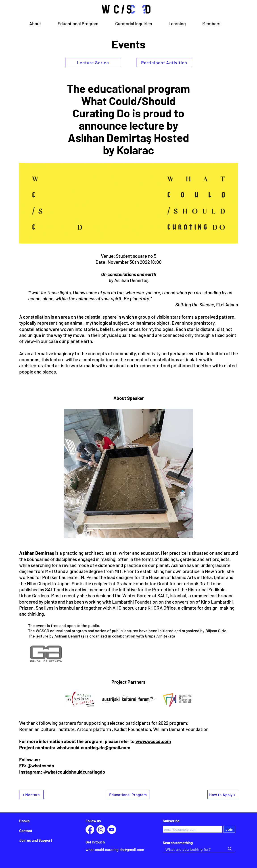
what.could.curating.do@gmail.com (93, 747)
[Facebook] (90, 830)
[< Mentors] (31, 795)
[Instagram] (101, 830)
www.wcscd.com (153, 741)
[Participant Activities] (164, 62)
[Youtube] (112, 830)
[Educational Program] (128, 795)
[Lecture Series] (93, 62)
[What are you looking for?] (192, 849)
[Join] (229, 829)
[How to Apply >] (223, 795)
